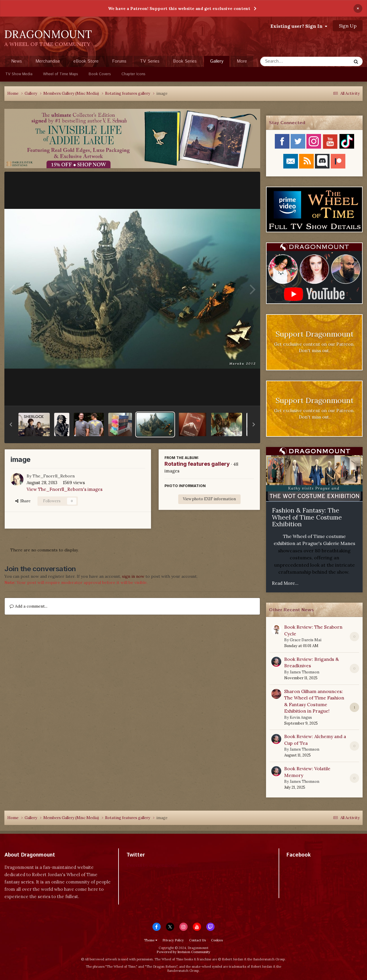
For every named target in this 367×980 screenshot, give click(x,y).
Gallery (217, 63)
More (242, 61)
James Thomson (305, 672)
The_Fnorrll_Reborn (54, 476)
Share (23, 501)
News (17, 61)
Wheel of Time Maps (61, 74)
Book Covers (100, 74)
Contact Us (197, 940)
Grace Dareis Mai (306, 640)
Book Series (185, 61)
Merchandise (48, 61)
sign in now (133, 576)
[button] (11, 424)
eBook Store (86, 61)
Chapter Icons (133, 74)
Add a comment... (29, 606)
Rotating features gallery (197, 464)
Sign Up (348, 26)
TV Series (150, 61)
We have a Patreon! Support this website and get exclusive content (179, 8)
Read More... (285, 583)
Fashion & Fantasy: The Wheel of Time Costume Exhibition (307, 517)
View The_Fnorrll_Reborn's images (65, 489)
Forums (119, 61)
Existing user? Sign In (299, 26)
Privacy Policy (173, 940)
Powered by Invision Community (183, 952)
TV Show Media (19, 74)
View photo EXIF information (209, 499)
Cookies (217, 940)
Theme (151, 940)
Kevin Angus (301, 717)
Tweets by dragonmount (152, 865)
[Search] (290, 61)
